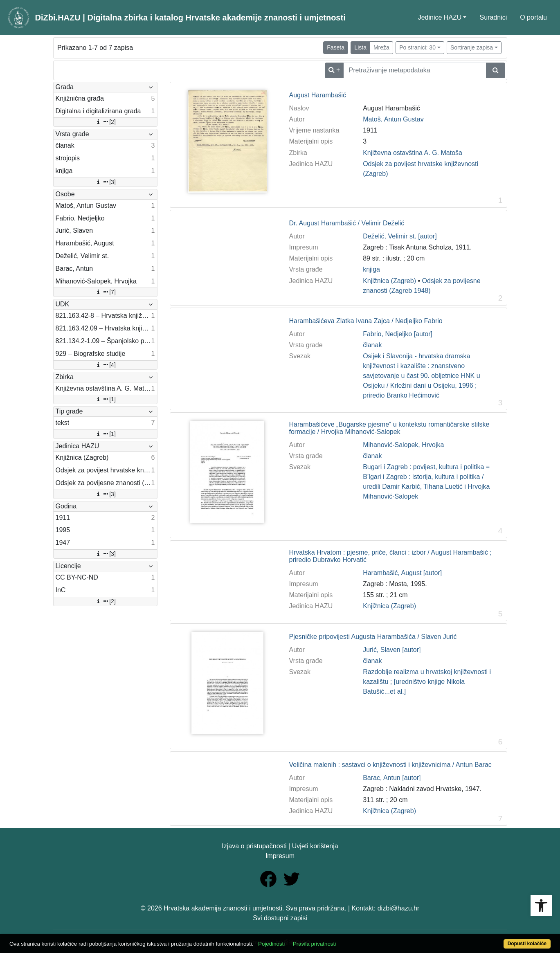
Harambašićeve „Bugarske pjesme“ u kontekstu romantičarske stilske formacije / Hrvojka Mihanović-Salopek (389, 428)
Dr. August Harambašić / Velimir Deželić (346, 223)
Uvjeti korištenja (315, 846)
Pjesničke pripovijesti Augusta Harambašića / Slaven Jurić (373, 637)
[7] (105, 292)
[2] (105, 122)
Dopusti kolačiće (527, 944)
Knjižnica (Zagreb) (389, 281)
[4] (105, 365)
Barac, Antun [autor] (392, 778)
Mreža (381, 47)
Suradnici (493, 17)
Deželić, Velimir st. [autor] (400, 236)
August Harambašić (317, 95)
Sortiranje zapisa (472, 47)
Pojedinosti (271, 944)
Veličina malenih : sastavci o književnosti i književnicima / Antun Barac (390, 765)
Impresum (280, 856)
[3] (105, 182)
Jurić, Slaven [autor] (392, 650)
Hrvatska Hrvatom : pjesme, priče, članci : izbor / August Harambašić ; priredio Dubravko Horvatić (390, 556)
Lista (360, 47)
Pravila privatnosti (314, 944)
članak (372, 345)
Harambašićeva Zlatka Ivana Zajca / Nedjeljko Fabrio (365, 321)
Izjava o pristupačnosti (254, 846)
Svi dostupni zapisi (280, 918)
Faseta (336, 47)
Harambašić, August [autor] (402, 573)
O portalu (533, 17)
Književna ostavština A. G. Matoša (413, 153)
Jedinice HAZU (440, 17)
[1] (105, 399)
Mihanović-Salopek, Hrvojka (403, 445)
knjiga (371, 269)
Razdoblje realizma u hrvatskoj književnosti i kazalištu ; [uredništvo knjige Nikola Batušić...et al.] (427, 682)
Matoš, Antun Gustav (393, 119)
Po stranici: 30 (417, 47)
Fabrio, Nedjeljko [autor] (398, 334)
